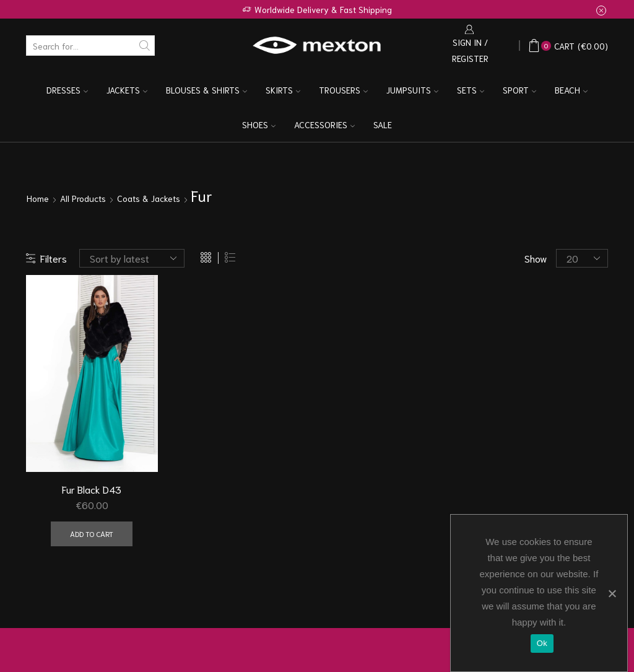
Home (38, 198)
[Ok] (612, 593)
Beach (571, 90)
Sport (519, 90)
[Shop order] (132, 258)
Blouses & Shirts (206, 90)
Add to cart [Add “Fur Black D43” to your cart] (92, 534)
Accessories (324, 124)
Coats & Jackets (149, 198)
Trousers (343, 90)
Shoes (259, 124)
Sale (383, 124)
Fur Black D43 (92, 489)
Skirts (283, 90)
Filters (46, 258)
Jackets (127, 90)
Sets (471, 90)
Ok (542, 643)
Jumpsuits (412, 90)
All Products (83, 198)
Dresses (67, 90)
